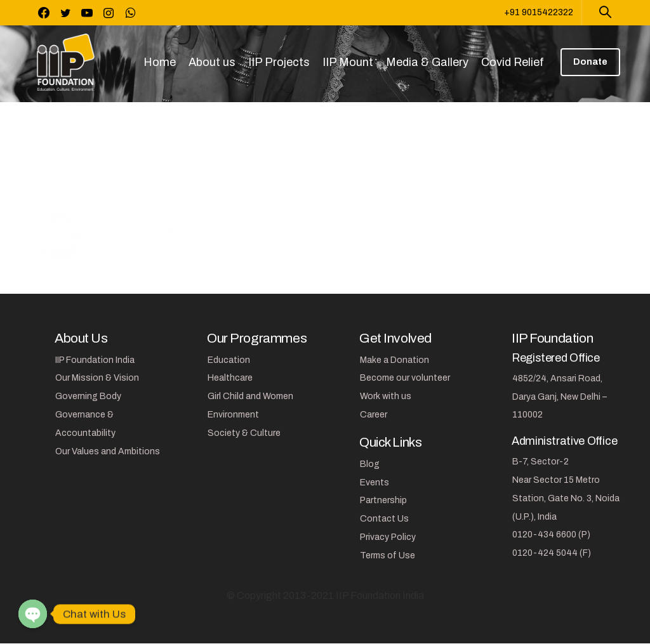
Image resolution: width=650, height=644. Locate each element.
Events (375, 483)
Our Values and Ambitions (108, 451)
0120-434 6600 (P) (551, 535)
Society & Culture (244, 433)
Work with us (386, 396)
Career (374, 415)
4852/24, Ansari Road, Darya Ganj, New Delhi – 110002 (560, 397)
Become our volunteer (405, 378)
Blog (370, 464)
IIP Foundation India (95, 360)
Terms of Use (388, 555)
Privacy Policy (388, 537)
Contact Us (384, 519)
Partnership (383, 500)
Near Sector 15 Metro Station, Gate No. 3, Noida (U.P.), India (566, 498)
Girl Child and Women (250, 396)
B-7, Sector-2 (541, 462)
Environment (233, 415)
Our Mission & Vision (97, 378)
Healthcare (230, 378)
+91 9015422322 (539, 12)
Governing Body (88, 396)
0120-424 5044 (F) (552, 553)
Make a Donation (395, 360)
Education (229, 360)
